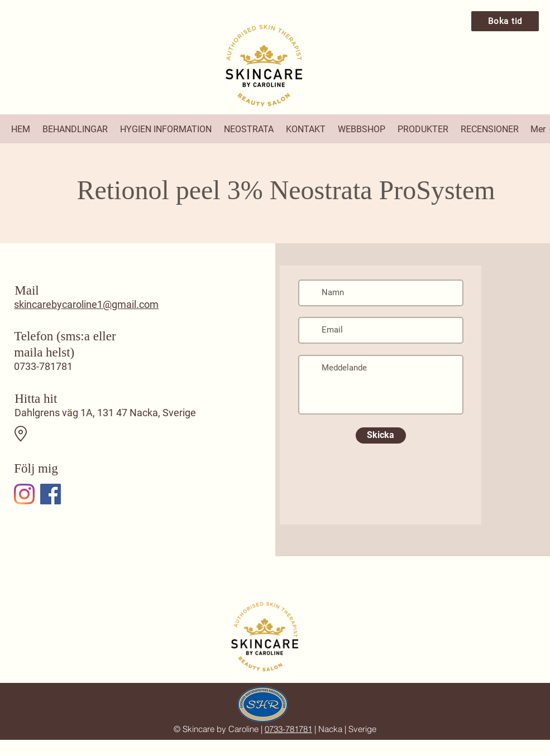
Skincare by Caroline (221, 729)
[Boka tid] (505, 21)
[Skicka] (381, 435)
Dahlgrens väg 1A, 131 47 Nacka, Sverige (105, 413)
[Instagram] (24, 494)
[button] (76, 129)
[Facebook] (51, 494)
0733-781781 (43, 366)
